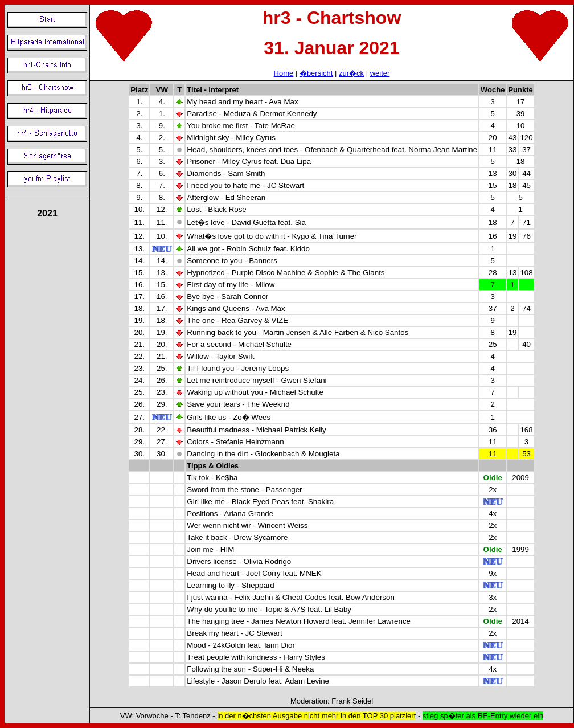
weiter (380, 73)
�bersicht (316, 73)
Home (284, 73)
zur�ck (351, 73)
